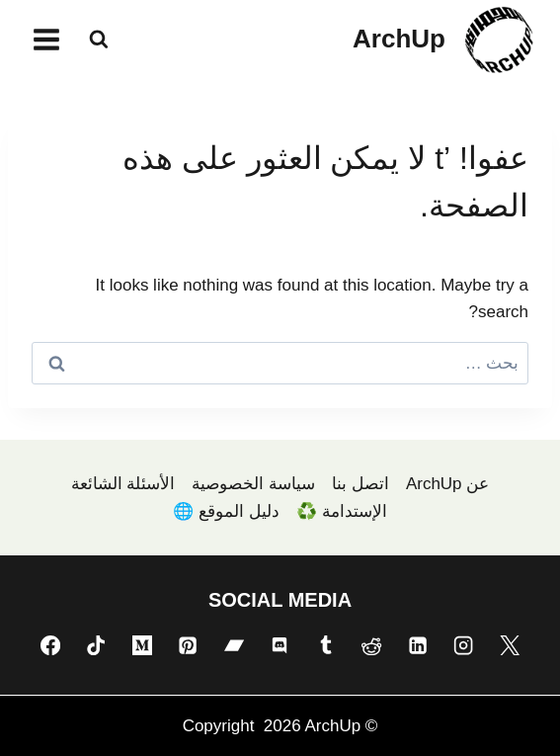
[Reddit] (371, 644)
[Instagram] (463, 644)
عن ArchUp (447, 484)
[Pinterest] (188, 644)
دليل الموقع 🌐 (226, 511)
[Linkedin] (418, 644)
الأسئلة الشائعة (123, 484)
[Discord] (280, 644)
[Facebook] (50, 644)
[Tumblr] (326, 644)
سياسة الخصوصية (253, 484)
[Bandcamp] (234, 644)
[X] (510, 644)
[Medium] (142, 644)
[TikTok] (96, 644)
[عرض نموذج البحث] (99, 40)
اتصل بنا (360, 484)
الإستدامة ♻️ (342, 511)
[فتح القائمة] (47, 39)
